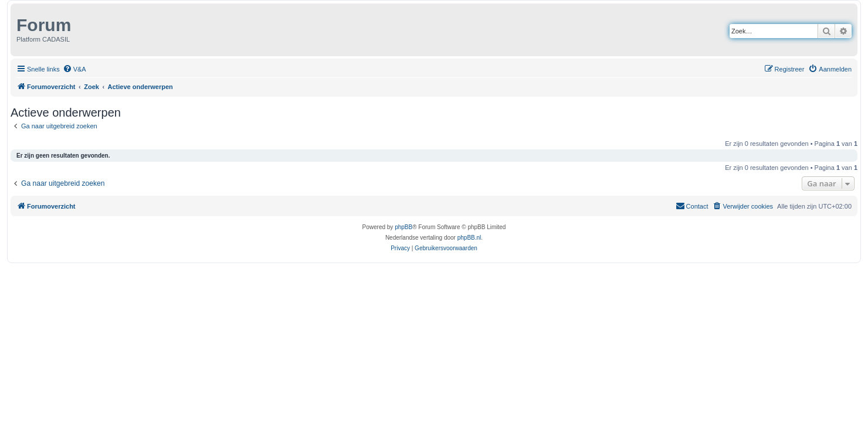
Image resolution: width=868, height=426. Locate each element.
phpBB (404, 227)
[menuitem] (74, 69)
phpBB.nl (469, 238)
